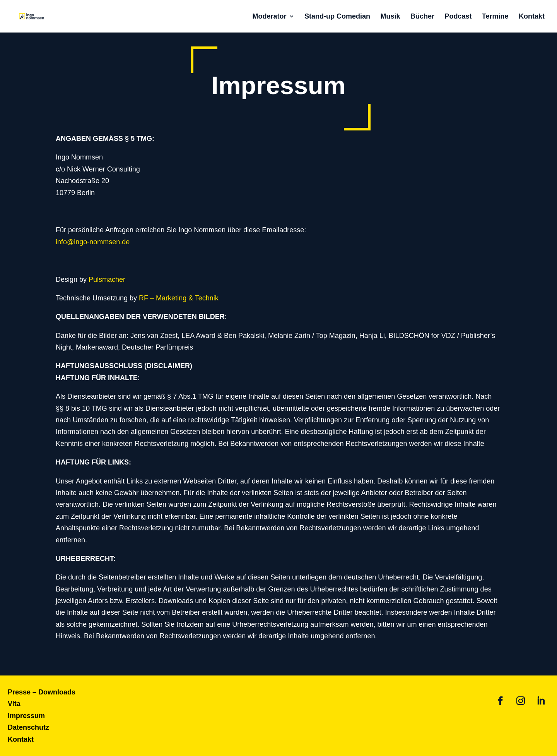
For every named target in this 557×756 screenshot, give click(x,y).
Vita (14, 704)
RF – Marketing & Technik (179, 298)
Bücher (422, 16)
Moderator (270, 16)
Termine (495, 16)
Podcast (458, 16)
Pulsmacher (107, 279)
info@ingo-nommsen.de (93, 242)
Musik (390, 16)
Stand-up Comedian (337, 16)
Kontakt (532, 16)
